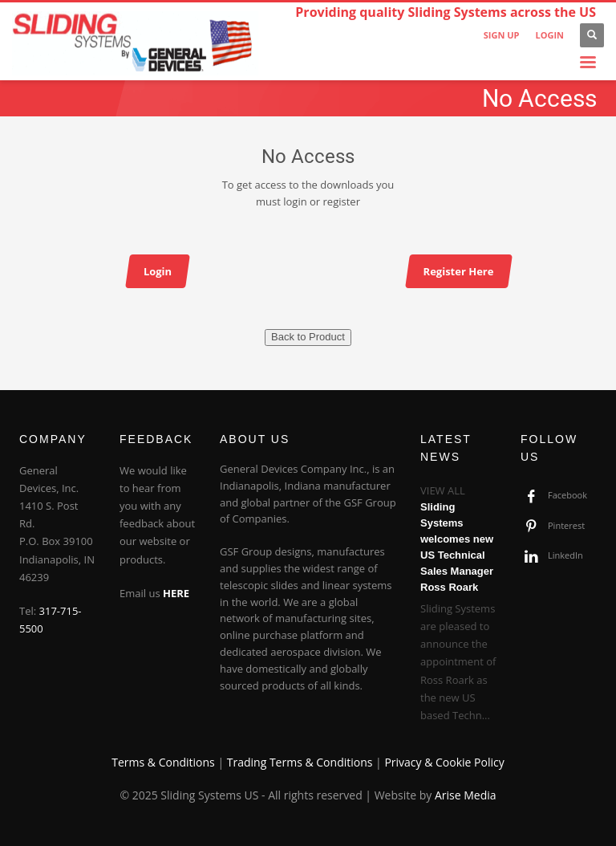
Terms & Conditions (163, 762)
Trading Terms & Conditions (300, 762)
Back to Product (308, 337)
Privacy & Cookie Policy (444, 762)
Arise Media (466, 795)
